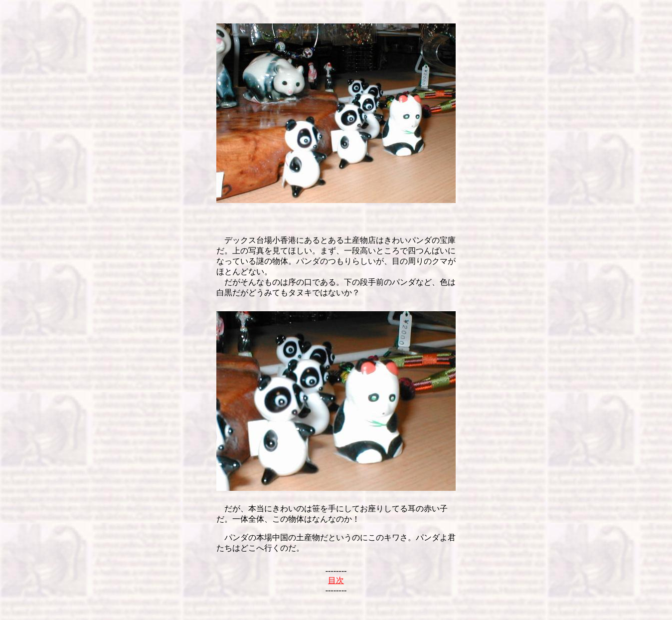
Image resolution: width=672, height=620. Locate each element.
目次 (336, 580)
